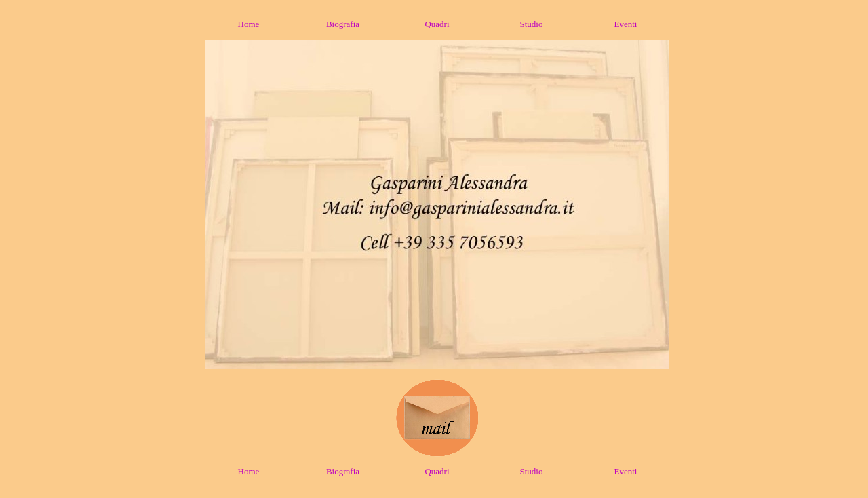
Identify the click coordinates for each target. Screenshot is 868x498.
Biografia (343, 24)
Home (249, 24)
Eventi (626, 24)
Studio (532, 24)
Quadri (437, 24)
